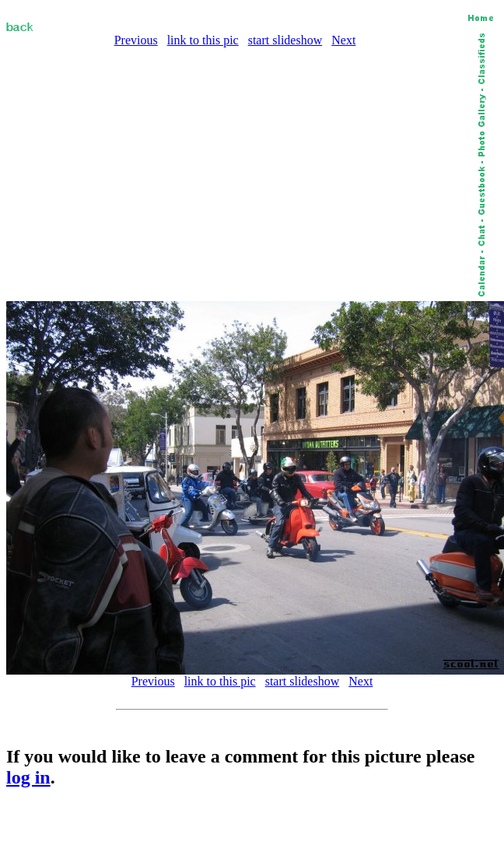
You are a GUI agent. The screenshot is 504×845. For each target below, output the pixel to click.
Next (343, 40)
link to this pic (203, 40)
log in (28, 777)
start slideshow (285, 40)
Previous (136, 40)
